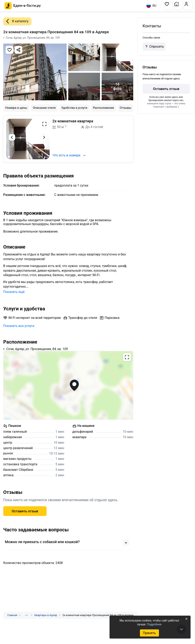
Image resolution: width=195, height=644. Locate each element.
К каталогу (16, 21)
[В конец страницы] (181, 629)
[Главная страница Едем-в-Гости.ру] (23, 6)
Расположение (103, 108)
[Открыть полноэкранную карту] (68, 385)
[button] (168, 6)
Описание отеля (44, 108)
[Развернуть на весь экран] (44, 124)
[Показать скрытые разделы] (27, 615)
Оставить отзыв (25, 511)
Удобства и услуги (74, 108)
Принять (149, 633)
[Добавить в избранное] (10, 50)
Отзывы (125, 108)
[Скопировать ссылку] (18, 50)
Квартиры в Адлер (46, 615)
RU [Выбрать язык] (151, 6)
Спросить (154, 47)
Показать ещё (14, 292)
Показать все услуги (19, 326)
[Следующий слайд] (44, 137)
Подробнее (154, 624)
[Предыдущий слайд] (12, 137)
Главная (12, 615)
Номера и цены (16, 108)
